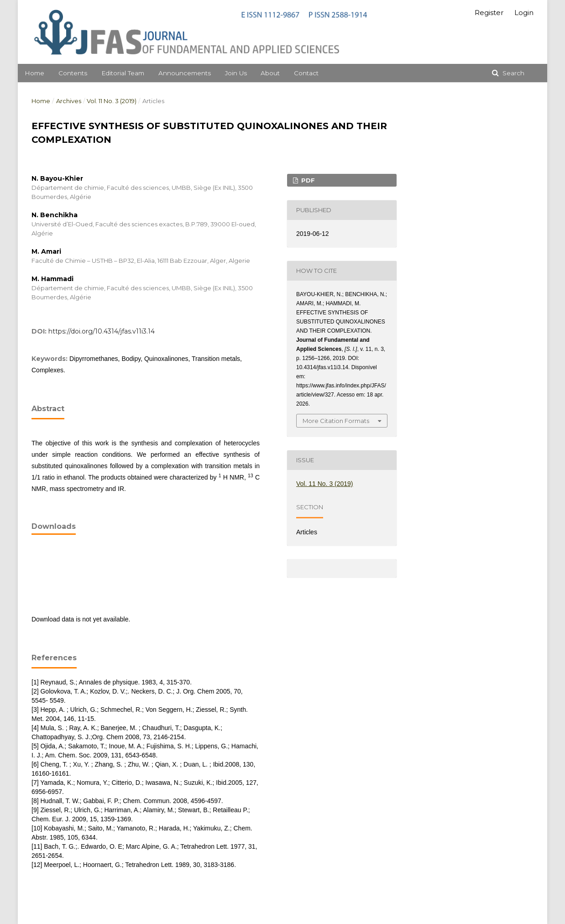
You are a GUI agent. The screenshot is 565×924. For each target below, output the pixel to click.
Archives (69, 101)
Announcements (185, 73)
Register (489, 13)
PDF (307, 180)
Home (34, 73)
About (270, 73)
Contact (306, 73)
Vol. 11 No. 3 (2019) (112, 101)
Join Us (236, 73)
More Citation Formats (336, 421)
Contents (73, 73)
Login (524, 13)
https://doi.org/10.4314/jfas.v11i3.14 (102, 331)
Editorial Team (123, 73)
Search (513, 73)
